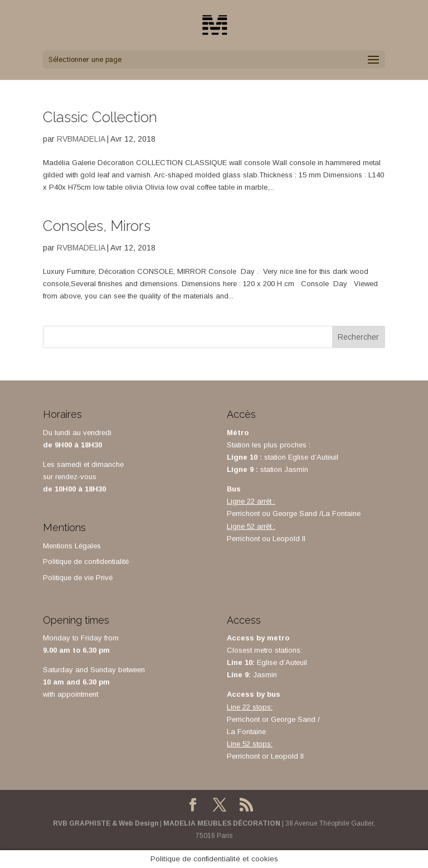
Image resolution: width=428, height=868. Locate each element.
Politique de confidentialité (86, 561)
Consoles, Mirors (97, 226)
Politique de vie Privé (78, 578)
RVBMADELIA (81, 139)
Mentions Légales (72, 546)
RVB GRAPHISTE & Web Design (106, 823)
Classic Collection (100, 117)
